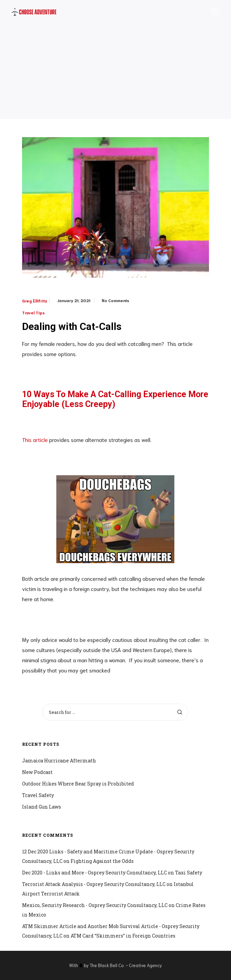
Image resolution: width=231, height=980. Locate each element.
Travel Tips (33, 313)
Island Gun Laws (42, 807)
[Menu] (212, 12)
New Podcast (37, 772)
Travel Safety (38, 795)
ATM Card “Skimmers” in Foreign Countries (123, 936)
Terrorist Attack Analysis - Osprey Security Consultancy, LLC (94, 884)
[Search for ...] (115, 712)
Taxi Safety (189, 873)
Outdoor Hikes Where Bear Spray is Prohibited (78, 784)
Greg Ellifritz (35, 301)
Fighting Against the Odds (102, 861)
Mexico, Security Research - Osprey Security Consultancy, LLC (95, 905)
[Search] (180, 712)
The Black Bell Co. (107, 965)
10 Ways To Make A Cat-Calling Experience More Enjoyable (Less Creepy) (115, 399)
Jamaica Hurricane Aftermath (59, 761)
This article (35, 439)
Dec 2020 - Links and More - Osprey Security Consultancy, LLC (94, 873)
